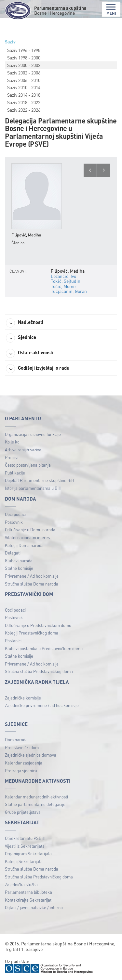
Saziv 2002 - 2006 (24, 72)
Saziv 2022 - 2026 (24, 110)
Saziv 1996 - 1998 (24, 50)
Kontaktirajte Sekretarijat (28, 900)
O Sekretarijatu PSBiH (25, 838)
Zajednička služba (21, 884)
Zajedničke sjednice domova (31, 755)
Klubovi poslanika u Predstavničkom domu (44, 648)
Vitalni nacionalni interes (27, 537)
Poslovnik (14, 522)
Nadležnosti (25, 323)
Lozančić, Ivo (63, 276)
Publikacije (15, 473)
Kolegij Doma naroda (24, 545)
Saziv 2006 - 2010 (24, 80)
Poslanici (13, 641)
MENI (111, 10)
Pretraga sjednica (21, 771)
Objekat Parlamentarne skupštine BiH (40, 480)
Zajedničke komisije (23, 698)
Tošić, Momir (64, 286)
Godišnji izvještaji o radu (38, 369)
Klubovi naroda (19, 561)
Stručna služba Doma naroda (32, 584)
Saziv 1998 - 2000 (24, 57)
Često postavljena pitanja (28, 465)
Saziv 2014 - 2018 (24, 95)
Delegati (13, 553)
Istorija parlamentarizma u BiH (33, 488)
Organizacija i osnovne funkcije (33, 434)
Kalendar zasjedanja (24, 763)
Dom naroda (16, 739)
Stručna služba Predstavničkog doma (39, 671)
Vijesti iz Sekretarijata (25, 846)
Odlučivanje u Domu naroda (30, 530)
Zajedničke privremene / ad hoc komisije (42, 705)
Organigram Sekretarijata (28, 853)
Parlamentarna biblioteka (28, 892)
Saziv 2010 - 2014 (24, 87)
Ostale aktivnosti (30, 353)
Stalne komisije (19, 568)
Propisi (11, 457)
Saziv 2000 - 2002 (24, 65)
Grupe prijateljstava (23, 812)
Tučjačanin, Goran (69, 291)
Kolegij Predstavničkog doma (32, 633)
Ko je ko (12, 442)
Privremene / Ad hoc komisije (32, 576)
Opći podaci (15, 514)
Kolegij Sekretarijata (24, 861)
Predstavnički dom (22, 747)
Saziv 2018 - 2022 (24, 102)
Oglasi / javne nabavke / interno (34, 907)
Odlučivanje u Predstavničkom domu (38, 625)
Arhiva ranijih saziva (23, 450)
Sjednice (21, 338)
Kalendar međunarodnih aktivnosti (36, 797)
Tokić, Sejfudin (66, 281)
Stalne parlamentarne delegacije (35, 804)
